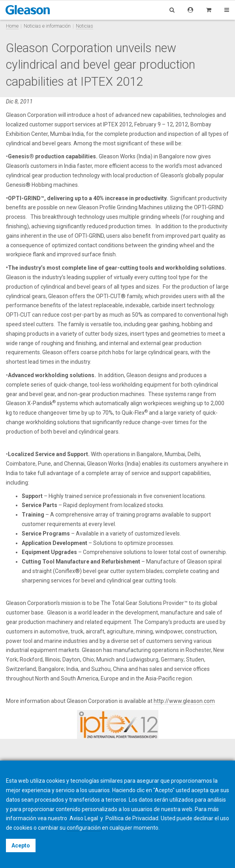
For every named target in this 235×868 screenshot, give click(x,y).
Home (12, 26)
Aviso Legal (84, 818)
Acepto (21, 845)
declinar (203, 818)
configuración (84, 828)
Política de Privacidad (132, 818)
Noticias (85, 26)
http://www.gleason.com (184, 701)
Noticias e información (47, 26)
